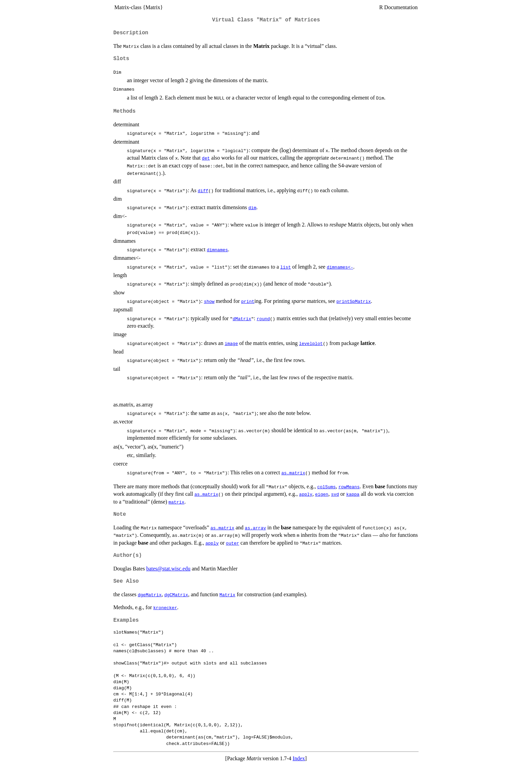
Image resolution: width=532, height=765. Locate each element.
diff (203, 190)
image (231, 343)
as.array (255, 528)
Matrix (227, 595)
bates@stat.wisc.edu (168, 569)
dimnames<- (340, 267)
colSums (327, 487)
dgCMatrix (176, 595)
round (263, 318)
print (248, 301)
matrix (177, 502)
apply (306, 494)
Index (299, 758)
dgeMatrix (150, 595)
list (286, 267)
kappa (353, 494)
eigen (322, 494)
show (209, 301)
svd (335, 494)
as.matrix (293, 473)
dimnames (217, 250)
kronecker (165, 607)
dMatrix (242, 318)
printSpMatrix (353, 301)
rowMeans (349, 487)
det (206, 158)
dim (252, 207)
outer (233, 543)
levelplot (311, 343)
